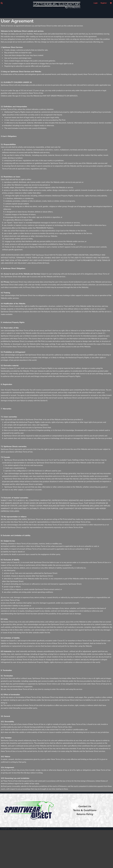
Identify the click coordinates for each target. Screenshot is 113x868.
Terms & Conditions (85, 810)
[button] (2, 3)
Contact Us (85, 806)
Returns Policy (85, 814)
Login (96, 3)
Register (104, 3)
